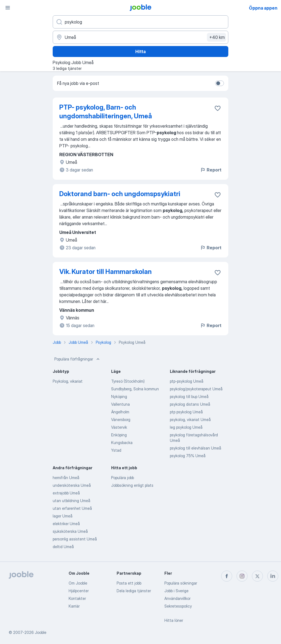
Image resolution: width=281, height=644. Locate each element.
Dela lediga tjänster (134, 591)
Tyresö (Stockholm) (128, 381)
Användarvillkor (177, 598)
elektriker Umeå (66, 524)
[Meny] (8, 8)
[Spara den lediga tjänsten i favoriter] (218, 108)
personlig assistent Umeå (75, 539)
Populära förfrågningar (78, 359)
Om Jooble (78, 583)
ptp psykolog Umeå (186, 412)
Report (211, 170)
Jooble (41, 632)
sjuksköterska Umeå (70, 531)
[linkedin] (273, 576)
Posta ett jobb (129, 583)
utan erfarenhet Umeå (72, 508)
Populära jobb (123, 478)
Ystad (116, 450)
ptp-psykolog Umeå (187, 381)
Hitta (140, 51)
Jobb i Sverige (176, 591)
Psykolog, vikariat (68, 381)
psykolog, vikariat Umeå (190, 420)
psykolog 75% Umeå (188, 456)
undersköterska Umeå (72, 485)
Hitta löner (174, 620)
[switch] (220, 83)
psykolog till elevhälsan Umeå (196, 448)
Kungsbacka (122, 443)
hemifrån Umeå (66, 478)
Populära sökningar (181, 583)
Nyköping (119, 397)
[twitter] (257, 576)
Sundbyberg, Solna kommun (135, 389)
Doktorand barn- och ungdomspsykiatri (120, 194)
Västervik (119, 427)
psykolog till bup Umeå (189, 397)
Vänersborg (121, 420)
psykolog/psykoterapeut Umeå (196, 389)
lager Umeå (63, 516)
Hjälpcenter (79, 591)
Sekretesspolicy (178, 606)
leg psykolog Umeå (186, 427)
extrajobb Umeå (66, 493)
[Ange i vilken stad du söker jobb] (140, 37)
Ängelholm (120, 412)
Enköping (119, 435)
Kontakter (77, 598)
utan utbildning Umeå (71, 501)
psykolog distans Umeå (190, 404)
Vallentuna (120, 404)
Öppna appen (263, 8)
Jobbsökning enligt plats (132, 485)
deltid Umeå (63, 547)
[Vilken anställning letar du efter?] (140, 22)
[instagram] (242, 576)
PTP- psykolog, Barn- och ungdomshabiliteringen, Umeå (106, 112)
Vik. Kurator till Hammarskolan (106, 272)
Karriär (74, 606)
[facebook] (227, 576)
